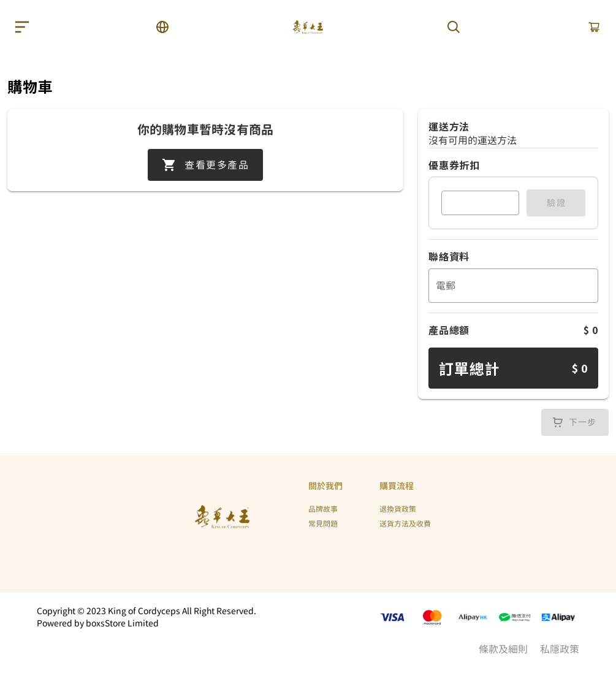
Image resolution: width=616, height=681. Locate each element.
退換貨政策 (398, 509)
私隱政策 (560, 649)
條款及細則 (503, 649)
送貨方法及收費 (405, 524)
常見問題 (323, 524)
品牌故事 (323, 509)
